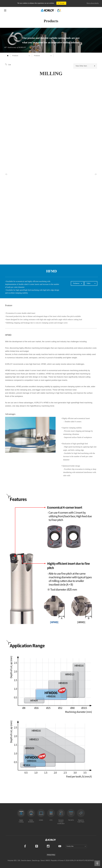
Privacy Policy (51, 855)
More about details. (93, 3)
